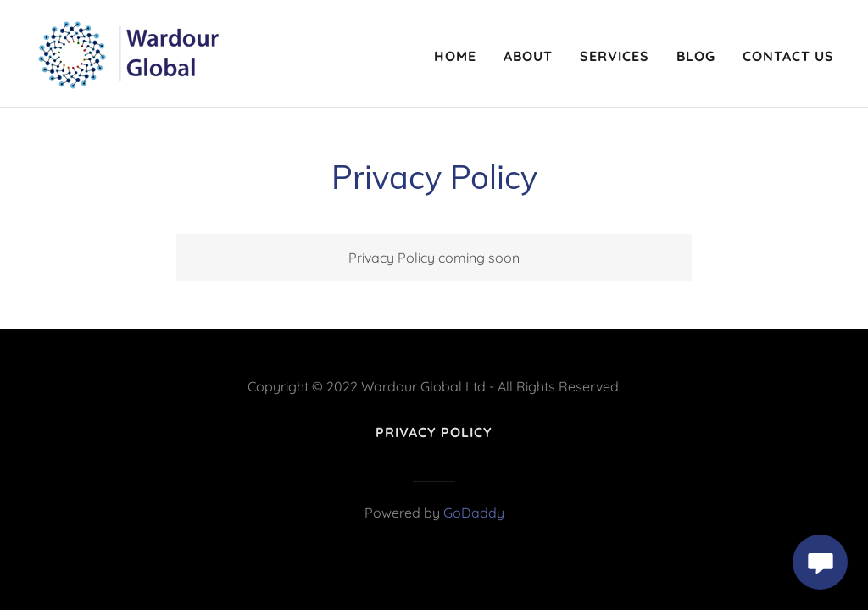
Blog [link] (696, 56)
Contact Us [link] (788, 56)
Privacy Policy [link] (434, 432)
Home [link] (455, 56)
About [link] (528, 56)
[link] (128, 52)
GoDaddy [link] (474, 513)
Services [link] (615, 56)
